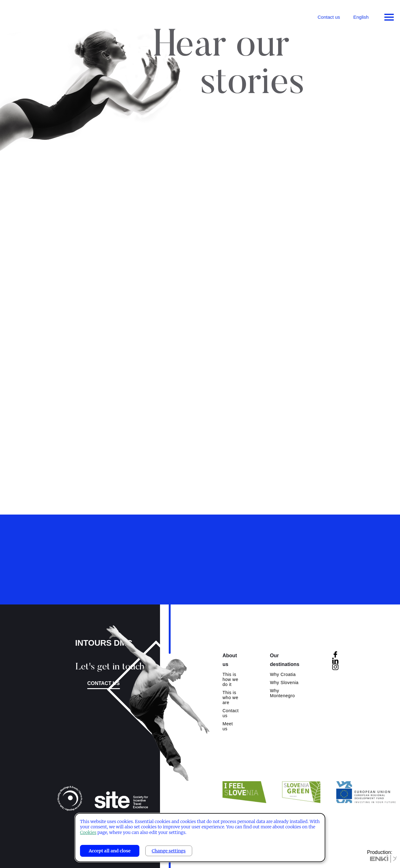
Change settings (169, 851)
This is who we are (230, 698)
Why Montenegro (282, 693)
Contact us (329, 17)
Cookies (88, 832)
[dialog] (200, 838)
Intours (31, 16)
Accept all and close (110, 851)
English (361, 17)
